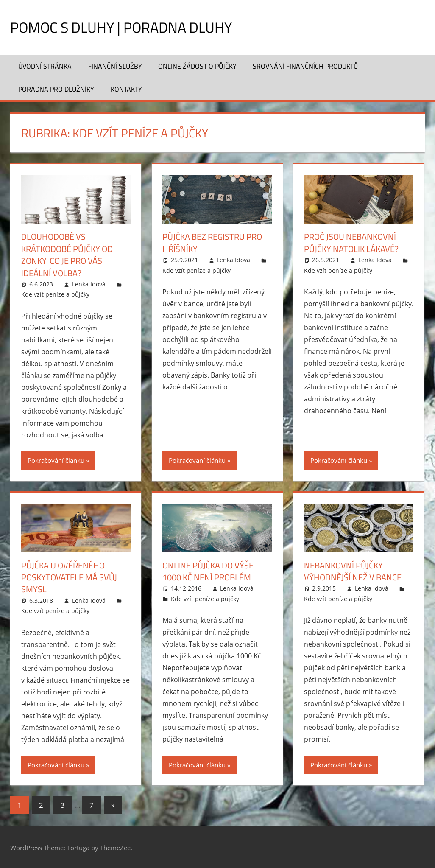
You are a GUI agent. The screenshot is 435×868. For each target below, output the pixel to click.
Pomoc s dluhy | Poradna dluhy (128, 27)
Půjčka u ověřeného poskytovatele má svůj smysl (69, 576)
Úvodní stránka (45, 66)
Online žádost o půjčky (197, 66)
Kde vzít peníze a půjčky (55, 294)
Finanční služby (115, 66)
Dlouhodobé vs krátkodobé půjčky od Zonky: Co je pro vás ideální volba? (67, 254)
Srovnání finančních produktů (305, 66)
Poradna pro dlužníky (56, 89)
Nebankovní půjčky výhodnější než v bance (353, 570)
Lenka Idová (89, 283)
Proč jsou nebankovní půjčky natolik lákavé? (351, 242)
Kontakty (126, 89)
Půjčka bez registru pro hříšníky (212, 242)
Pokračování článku (56, 459)
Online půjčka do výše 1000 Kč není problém (208, 570)
